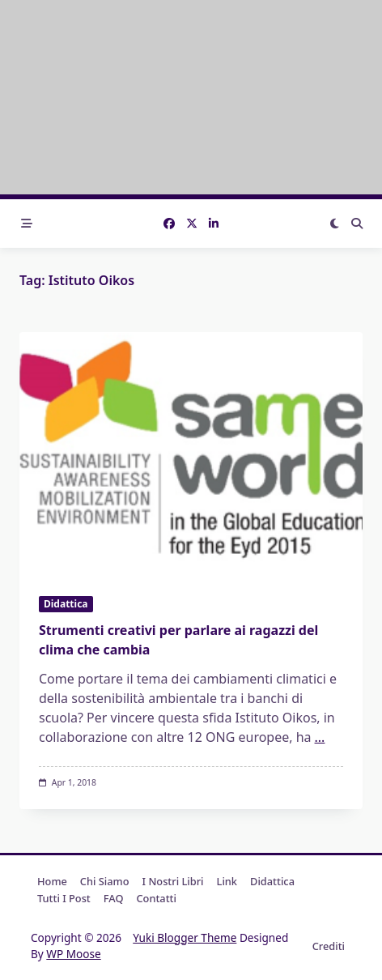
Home (52, 881)
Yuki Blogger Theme (185, 937)
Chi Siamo (105, 881)
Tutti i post (64, 898)
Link (227, 881)
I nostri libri (173, 881)
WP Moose (73, 954)
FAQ (114, 898)
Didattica (66, 604)
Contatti (156, 898)
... (320, 737)
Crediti (329, 946)
